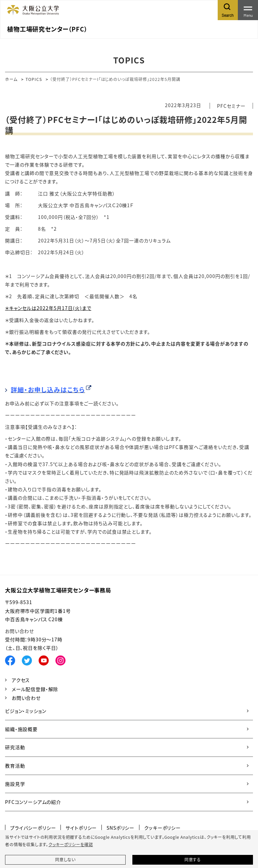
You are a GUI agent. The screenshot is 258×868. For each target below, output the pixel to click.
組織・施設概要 (21, 729)
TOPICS (34, 79)
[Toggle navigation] (248, 10)
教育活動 (15, 766)
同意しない (65, 860)
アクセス (21, 680)
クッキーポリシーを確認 (71, 844)
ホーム (11, 79)
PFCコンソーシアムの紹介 (33, 802)
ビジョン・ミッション (26, 711)
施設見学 (15, 784)
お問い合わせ (19, 631)
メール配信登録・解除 (35, 689)
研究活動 (15, 747)
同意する (193, 860)
